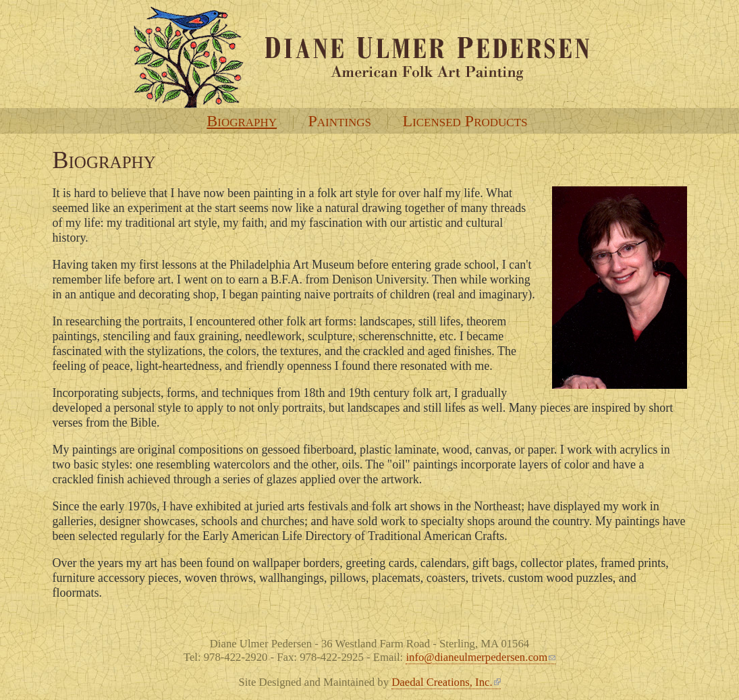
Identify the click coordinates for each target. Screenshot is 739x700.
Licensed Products (465, 121)
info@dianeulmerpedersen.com (481, 657)
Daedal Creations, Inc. (446, 682)
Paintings (339, 121)
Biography (242, 121)
